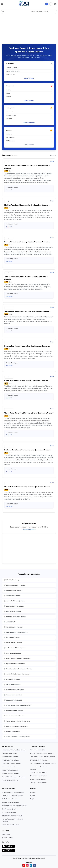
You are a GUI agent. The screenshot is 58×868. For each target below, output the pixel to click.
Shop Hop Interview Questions (39, 772)
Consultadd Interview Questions (11, 767)
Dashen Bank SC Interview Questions (12, 796)
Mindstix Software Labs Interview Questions (14, 806)
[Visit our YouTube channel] (24, 865)
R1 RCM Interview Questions (10, 799)
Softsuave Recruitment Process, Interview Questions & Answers (27, 311)
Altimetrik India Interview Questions (12, 816)
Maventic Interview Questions (39, 776)
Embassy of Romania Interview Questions (42, 753)
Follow (52, 161)
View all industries (29, 78)
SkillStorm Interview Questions (11, 757)
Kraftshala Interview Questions (39, 760)
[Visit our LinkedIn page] (31, 865)
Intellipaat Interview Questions (11, 825)
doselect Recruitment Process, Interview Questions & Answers (27, 242)
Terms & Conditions (8, 838)
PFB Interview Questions (9, 812)
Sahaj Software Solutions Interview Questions (43, 764)
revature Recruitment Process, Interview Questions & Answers (27, 346)
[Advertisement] (29, 28)
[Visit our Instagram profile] (27, 865)
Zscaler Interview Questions (38, 779)
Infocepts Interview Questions (10, 774)
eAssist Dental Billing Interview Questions (14, 750)
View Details (9, 190)
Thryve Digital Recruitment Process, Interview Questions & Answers (29, 413)
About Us (33, 792)
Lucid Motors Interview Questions (11, 764)
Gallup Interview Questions (10, 753)
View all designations (29, 123)
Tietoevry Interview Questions (39, 783)
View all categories (29, 145)
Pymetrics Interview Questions (11, 760)
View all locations (29, 101)
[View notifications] (51, 4)
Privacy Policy (6, 834)
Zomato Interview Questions (10, 770)
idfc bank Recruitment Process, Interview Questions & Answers (27, 487)
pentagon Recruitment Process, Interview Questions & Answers (27, 450)
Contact (33, 796)
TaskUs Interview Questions (10, 809)
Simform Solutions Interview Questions (13, 792)
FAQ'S (32, 799)
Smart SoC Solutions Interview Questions (14, 777)
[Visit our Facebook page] (34, 865)
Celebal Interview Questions (10, 780)
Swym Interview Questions (38, 750)
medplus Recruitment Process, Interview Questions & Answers (27, 205)
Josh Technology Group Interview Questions (43, 757)
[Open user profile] (55, 4)
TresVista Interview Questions (10, 802)
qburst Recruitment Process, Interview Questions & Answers (26, 381)
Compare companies (29, 529)
